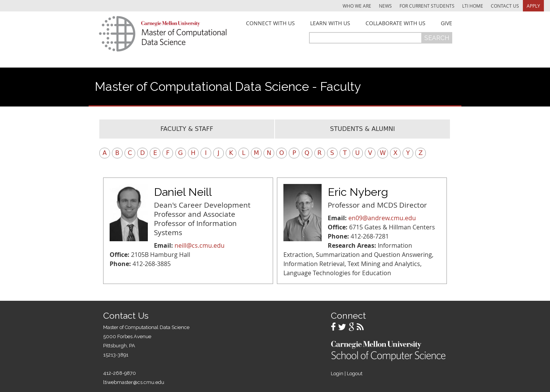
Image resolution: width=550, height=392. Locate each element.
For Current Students (427, 6)
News (385, 6)
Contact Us (505, 6)
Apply (533, 6)
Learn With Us (330, 23)
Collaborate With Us (396, 23)
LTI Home (473, 6)
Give (446, 23)
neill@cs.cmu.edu (200, 245)
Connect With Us (270, 23)
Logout (355, 373)
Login (337, 373)
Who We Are (357, 6)
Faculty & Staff (187, 129)
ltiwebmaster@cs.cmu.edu (134, 382)
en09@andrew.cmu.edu (382, 218)
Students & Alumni (362, 129)
